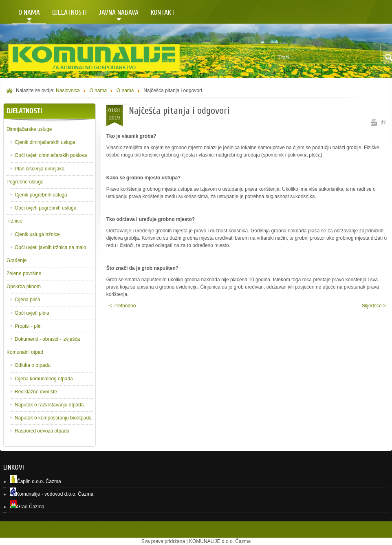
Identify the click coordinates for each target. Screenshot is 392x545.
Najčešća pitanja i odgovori (179, 111)
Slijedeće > (374, 306)
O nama (98, 90)
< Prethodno (123, 306)
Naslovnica (68, 90)
